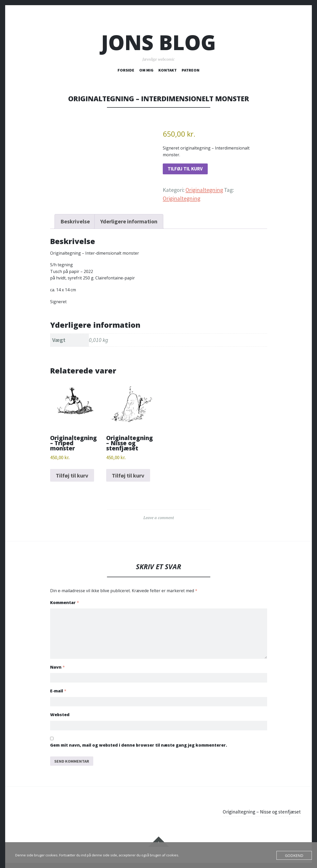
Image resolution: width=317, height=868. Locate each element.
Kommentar (65, 604)
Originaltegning (204, 192)
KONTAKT (168, 70)
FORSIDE (126, 70)
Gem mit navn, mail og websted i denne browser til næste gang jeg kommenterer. (139, 741)
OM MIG (146, 70)
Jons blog (159, 42)
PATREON (191, 70)
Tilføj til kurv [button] (72, 477)
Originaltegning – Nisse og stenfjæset (257, 807)
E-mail (58, 685)
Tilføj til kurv (190, 170)
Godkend (295, 855)
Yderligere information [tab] (129, 223)
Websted (60, 709)
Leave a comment (159, 519)
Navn (57, 660)
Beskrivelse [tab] (75, 223)
